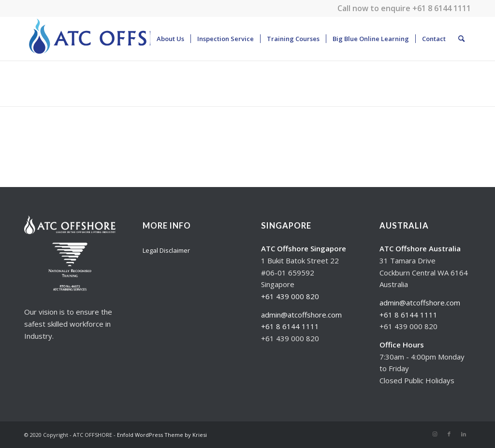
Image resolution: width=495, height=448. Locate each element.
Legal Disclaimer (166, 250)
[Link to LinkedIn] (464, 434)
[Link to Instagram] (435, 434)
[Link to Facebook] (449, 434)
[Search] (461, 39)
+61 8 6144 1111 (442, 8)
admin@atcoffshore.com (301, 315)
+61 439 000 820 (290, 296)
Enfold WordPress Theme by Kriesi (162, 435)
